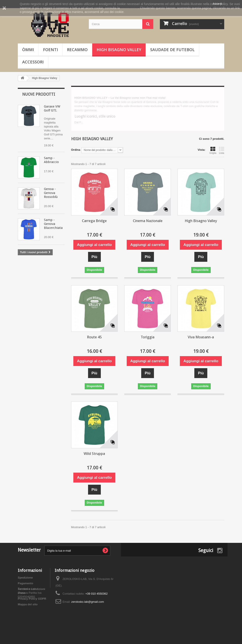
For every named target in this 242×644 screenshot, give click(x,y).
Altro (77, 126)
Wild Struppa (94, 454)
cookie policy (129, 8)
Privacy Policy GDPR (32, 599)
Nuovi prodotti (39, 94)
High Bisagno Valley (119, 50)
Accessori (33, 62)
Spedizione (25, 578)
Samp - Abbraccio (51, 160)
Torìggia (148, 337)
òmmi (28, 50)
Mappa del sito (28, 604)
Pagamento (25, 583)
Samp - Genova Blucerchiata (53, 224)
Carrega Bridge (94, 221)
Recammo (77, 50)
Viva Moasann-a (201, 337)
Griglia (213, 150)
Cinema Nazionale (148, 221)
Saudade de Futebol (172, 50)
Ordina (76, 150)
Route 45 (94, 337)
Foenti (51, 50)
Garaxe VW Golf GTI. (52, 108)
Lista (222, 150)
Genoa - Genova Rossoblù (51, 193)
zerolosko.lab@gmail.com (88, 602)
